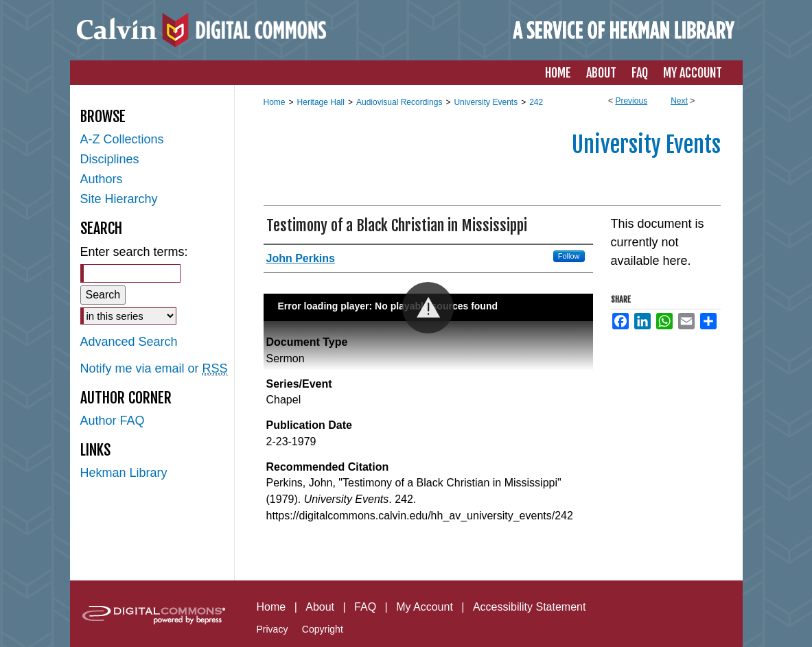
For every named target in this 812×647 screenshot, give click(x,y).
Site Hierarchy (119, 199)
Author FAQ (113, 421)
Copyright (323, 629)
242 (536, 102)
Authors (102, 179)
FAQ (365, 607)
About (320, 607)
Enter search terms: (134, 252)
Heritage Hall (321, 102)
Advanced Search (129, 342)
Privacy (272, 629)
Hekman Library (124, 473)
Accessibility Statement (530, 607)
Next (679, 101)
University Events (486, 102)
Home (275, 102)
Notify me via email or (154, 369)
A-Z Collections (122, 139)
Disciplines (110, 159)
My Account (425, 607)
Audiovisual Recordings (399, 102)
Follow (569, 256)
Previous (631, 101)
